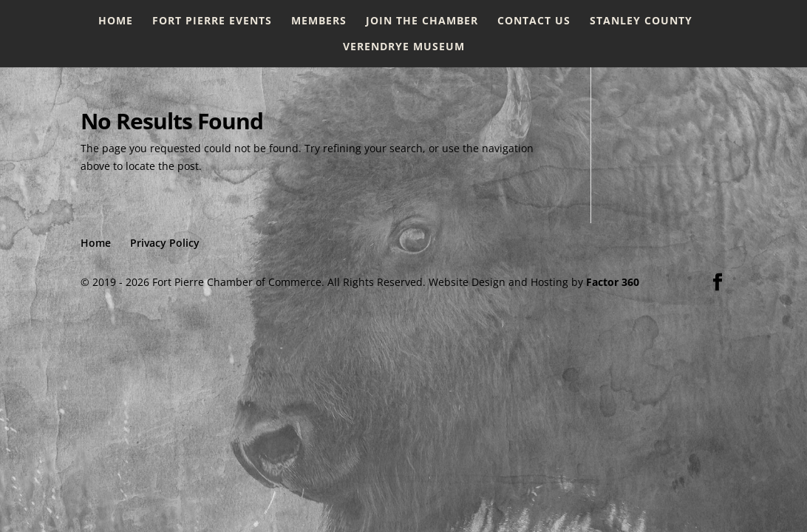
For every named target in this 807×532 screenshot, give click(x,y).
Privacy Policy (165, 243)
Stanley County (641, 21)
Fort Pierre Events (212, 21)
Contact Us (534, 21)
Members (319, 21)
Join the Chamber (422, 21)
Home (116, 21)
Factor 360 (613, 282)
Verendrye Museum (404, 47)
